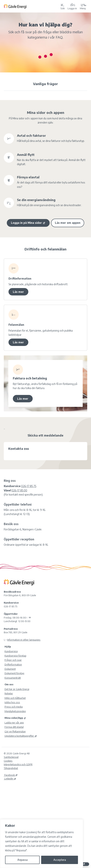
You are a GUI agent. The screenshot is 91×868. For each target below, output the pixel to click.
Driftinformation (13, 664)
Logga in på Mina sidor (28, 223)
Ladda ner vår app (14, 723)
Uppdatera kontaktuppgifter (21, 736)
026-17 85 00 (19, 490)
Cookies (8, 761)
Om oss (9, 684)
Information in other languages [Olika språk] (24, 640)
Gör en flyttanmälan (15, 731)
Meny (83, 6)
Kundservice (11, 651)
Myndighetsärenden (15, 711)
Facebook (11, 775)
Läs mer (18, 292)
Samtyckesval (11, 757)
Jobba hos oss (12, 702)
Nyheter (9, 693)
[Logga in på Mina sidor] (72, 6)
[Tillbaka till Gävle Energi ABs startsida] (31, 6)
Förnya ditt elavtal (14, 727)
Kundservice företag (15, 656)
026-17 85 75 (29, 486)
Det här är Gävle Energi (17, 689)
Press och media (14, 707)
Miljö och (15, 698)
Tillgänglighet (11, 768)
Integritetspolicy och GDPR (18, 764)
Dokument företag (14, 673)
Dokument (10, 669)
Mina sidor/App (15, 718)
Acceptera (60, 860)
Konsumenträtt (13, 678)
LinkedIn (10, 779)
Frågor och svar (13, 660)
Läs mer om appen (68, 223)
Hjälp (8, 647)
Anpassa (22, 860)
